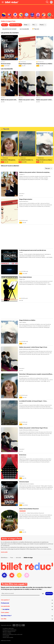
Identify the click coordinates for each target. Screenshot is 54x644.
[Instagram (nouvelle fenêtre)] (19, 575)
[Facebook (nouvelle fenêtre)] (4, 575)
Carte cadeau (5, 613)
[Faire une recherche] (47, 2)
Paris (12, 558)
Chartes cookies (7, 633)
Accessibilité (6, 636)
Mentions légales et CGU (9, 631)
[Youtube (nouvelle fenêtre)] (12, 575)
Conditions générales (8, 628)
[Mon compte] (51, 2)
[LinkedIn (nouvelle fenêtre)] (27, 575)
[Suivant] (52, 51)
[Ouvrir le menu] (3, 2)
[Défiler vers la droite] (53, 16)
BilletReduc (4, 558)
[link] (9, 16)
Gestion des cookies (8, 637)
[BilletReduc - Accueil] (12, 2)
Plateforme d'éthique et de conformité (12, 634)
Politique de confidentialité (10, 630)
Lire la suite (4, 552)
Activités (18, 558)
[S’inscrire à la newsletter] (49, 594)
